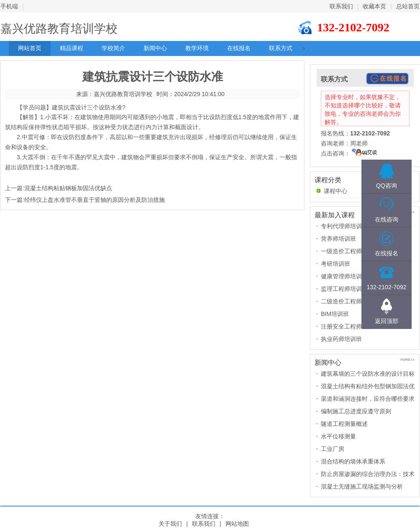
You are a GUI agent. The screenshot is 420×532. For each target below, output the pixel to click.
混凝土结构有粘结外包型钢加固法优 (368, 386)
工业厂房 (333, 449)
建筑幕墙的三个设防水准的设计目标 (368, 374)
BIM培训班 (335, 314)
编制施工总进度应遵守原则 (356, 411)
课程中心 (335, 191)
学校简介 (113, 48)
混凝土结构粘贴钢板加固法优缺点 (68, 188)
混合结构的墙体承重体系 (353, 461)
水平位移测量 (338, 436)
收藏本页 (374, 6)
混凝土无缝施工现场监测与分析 (362, 486)
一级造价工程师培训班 (350, 251)
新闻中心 (155, 48)
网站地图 (237, 524)
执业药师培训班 (341, 339)
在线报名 (239, 48)
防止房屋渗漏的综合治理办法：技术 (368, 474)
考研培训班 (335, 264)
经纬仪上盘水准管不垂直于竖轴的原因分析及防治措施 (95, 200)
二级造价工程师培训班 (350, 301)
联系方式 (281, 48)
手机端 (9, 6)
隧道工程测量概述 (344, 424)
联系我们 (341, 6)
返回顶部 (387, 321)
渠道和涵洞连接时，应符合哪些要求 (368, 399)
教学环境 (197, 48)
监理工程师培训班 (344, 289)
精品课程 (72, 48)
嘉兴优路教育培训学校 (59, 29)
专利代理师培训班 (344, 226)
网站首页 (30, 48)
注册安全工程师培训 (347, 326)
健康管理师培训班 (344, 276)
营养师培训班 (338, 239)
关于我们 (170, 524)
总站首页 (408, 6)
